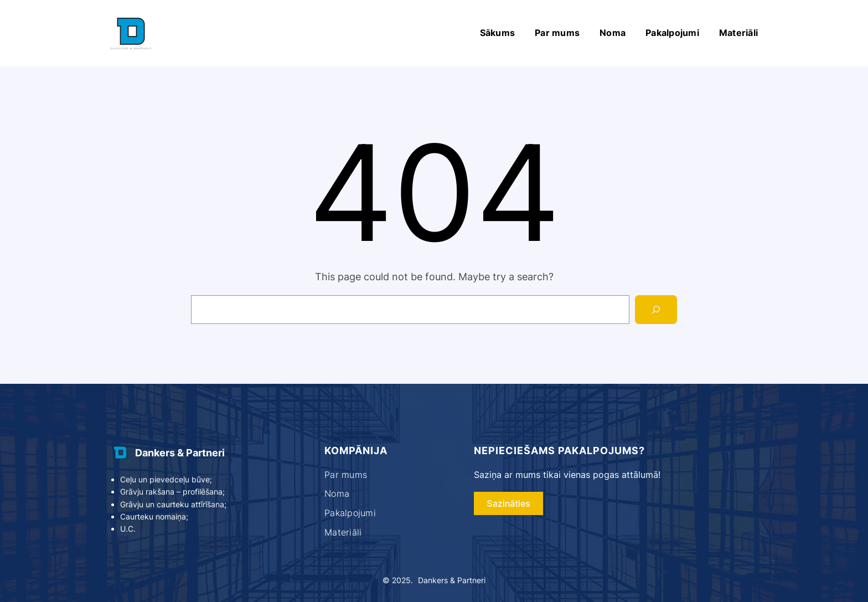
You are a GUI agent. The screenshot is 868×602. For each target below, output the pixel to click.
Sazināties (508, 503)
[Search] (656, 310)
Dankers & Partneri (180, 453)
